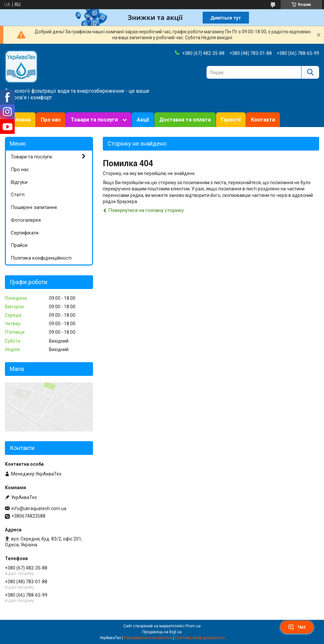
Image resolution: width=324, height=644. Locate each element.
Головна (20, 120)
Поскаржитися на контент (148, 638)
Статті (18, 195)
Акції (143, 120)
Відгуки (19, 182)
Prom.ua (193, 626)
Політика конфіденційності (41, 258)
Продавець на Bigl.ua (162, 632)
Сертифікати (25, 233)
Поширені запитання (34, 207)
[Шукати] (310, 72)
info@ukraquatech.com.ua (39, 508)
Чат (297, 627)
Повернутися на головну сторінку (146, 210)
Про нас (51, 120)
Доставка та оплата (185, 120)
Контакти (263, 120)
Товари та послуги (94, 120)
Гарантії (231, 120)
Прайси (19, 245)
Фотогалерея (26, 220)
